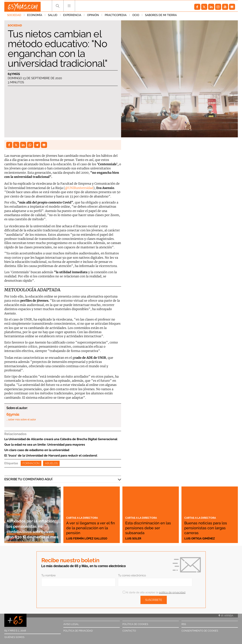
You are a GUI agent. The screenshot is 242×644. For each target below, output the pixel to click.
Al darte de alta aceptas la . (154, 592)
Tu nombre (49, 575)
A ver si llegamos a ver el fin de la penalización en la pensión (91, 525)
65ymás (14, 74)
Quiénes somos (14, 637)
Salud (53, 17)
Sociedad (14, 17)
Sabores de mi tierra (161, 17)
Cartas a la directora (85, 512)
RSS (184, 624)
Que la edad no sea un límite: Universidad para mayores (45, 445)
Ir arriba (226, 616)
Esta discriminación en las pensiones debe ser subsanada (151, 528)
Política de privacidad (78, 631)
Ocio (136, 17)
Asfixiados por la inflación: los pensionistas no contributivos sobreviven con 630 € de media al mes (31, 523)
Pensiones (16, 504)
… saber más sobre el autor (21, 419)
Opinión (93, 17)
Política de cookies (135, 624)
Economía (35, 17)
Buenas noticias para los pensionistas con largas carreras (208, 528)
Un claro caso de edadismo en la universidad (37, 450)
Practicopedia (116, 17)
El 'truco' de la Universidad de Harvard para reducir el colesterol (51, 455)
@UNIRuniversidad (79, 188)
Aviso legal (71, 624)
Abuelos (51, 463)
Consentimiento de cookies (200, 631)
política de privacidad (172, 592)
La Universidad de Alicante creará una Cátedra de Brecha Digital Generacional (61, 439)
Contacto (129, 631)
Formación (31, 463)
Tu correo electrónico (132, 575)
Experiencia (72, 17)
